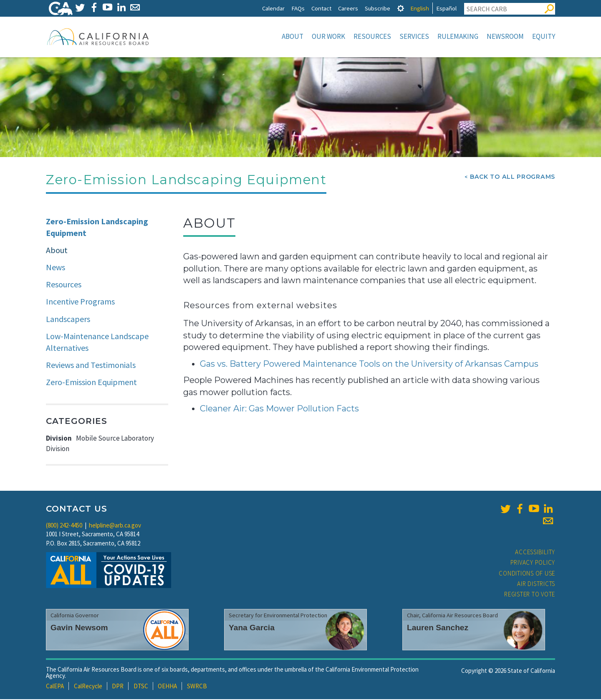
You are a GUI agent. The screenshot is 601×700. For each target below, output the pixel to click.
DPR (118, 687)
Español (446, 8)
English (420, 8)
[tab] (401, 8)
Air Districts (536, 585)
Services (414, 36)
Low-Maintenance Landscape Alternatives (97, 343)
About (293, 36)
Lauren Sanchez (438, 628)
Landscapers (68, 320)
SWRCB (197, 687)
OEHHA (167, 687)
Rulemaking (458, 36)
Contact (321, 8)
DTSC (141, 687)
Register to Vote (530, 595)
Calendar (273, 8)
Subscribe (378, 8)
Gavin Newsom (79, 628)
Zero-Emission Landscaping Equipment (97, 228)
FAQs (298, 8)
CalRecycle (88, 687)
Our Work (328, 36)
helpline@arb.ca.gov (115, 526)
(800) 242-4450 (64, 526)
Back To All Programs (513, 178)
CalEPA (55, 687)
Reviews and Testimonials (91, 366)
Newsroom (505, 36)
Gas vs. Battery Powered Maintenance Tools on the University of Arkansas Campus (369, 365)
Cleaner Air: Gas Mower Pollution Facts (279, 409)
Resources (372, 36)
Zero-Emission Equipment (91, 383)
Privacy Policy (533, 563)
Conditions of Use (527, 574)
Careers (348, 8)
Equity (544, 36)
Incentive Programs (80, 302)
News (56, 268)
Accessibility (535, 553)
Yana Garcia (252, 628)
